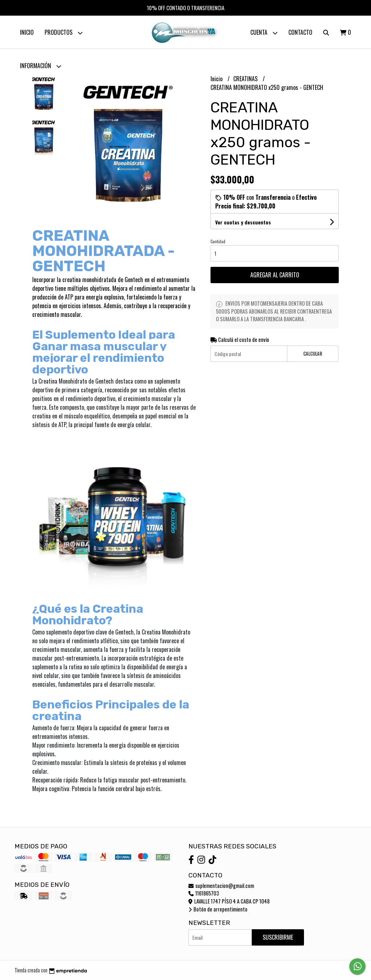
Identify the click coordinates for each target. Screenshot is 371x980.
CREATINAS (246, 79)
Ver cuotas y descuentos (243, 222)
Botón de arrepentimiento (218, 909)
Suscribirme (278, 937)
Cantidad (218, 241)
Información (41, 66)
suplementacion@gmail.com (221, 886)
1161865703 (204, 893)
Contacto (300, 32)
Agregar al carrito (275, 275)
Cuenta (264, 33)
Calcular (313, 354)
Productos (64, 33)
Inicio (27, 32)
